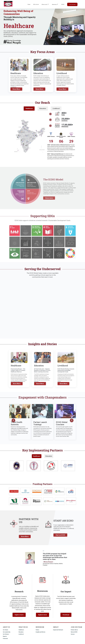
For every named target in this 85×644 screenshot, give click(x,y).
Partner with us (74, 630)
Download (66, 615)
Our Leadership (7, 632)
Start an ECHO (74, 632)
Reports (5, 636)
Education (49, 456)
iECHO (63, 4)
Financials (5, 639)
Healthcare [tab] (29, 108)
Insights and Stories (41, 632)
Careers (73, 634)
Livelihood (21, 634)
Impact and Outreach (58, 630)
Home (29, 4)
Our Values (6, 630)
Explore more (19, 615)
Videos (37, 630)
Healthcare (37, 456)
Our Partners (6, 634)
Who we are (36, 4)
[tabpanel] (43, 466)
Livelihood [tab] (56, 108)
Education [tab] (43, 108)
